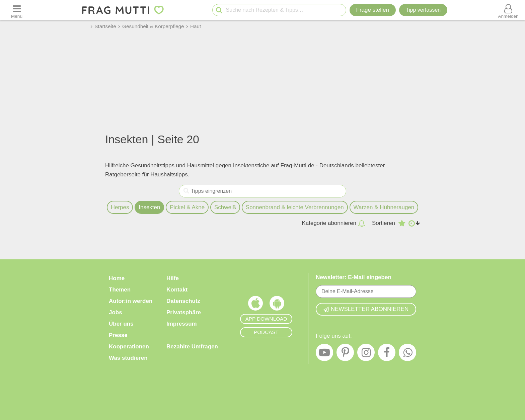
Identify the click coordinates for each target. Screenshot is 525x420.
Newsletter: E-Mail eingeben (354, 277)
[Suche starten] (219, 10)
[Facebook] (387, 354)
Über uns (121, 324)
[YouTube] (324, 354)
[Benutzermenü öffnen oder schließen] (508, 10)
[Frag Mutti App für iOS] (255, 305)
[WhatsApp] (407, 354)
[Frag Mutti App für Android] (277, 305)
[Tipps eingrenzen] (186, 191)
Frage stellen (373, 10)
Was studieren (128, 358)
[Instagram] (366, 354)
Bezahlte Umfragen (192, 347)
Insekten (149, 207)
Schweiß (225, 207)
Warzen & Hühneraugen (384, 207)
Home (117, 278)
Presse (118, 335)
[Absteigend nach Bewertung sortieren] (402, 223)
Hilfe (173, 278)
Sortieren (384, 223)
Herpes (120, 207)
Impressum (182, 324)
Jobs (116, 312)
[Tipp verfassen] (423, 10)
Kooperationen (129, 347)
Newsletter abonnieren (366, 309)
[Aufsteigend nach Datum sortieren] (414, 223)
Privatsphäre (184, 312)
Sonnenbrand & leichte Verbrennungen (295, 207)
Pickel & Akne (187, 207)
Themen (120, 290)
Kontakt (177, 290)
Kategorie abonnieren (333, 223)
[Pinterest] (345, 354)
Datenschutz (183, 301)
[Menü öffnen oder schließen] (17, 10)
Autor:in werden (131, 301)
